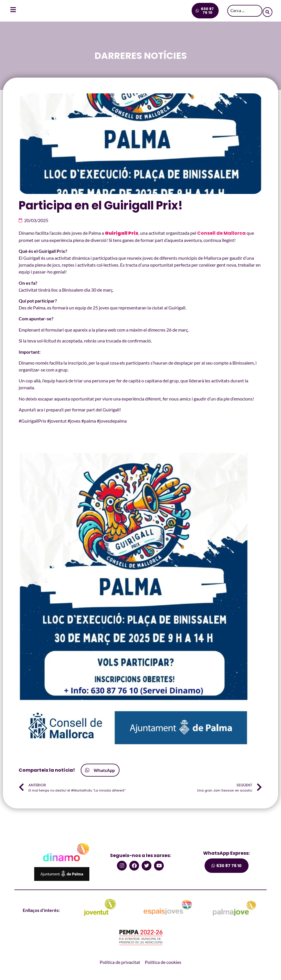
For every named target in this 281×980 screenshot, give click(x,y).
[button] (100, 770)
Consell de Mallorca (221, 233)
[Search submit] (267, 11)
